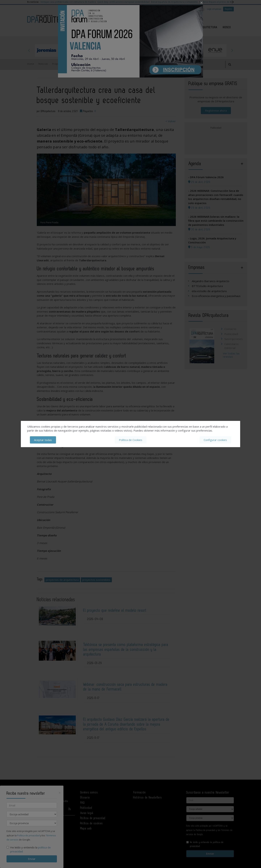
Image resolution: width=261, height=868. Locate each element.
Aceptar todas (43, 440)
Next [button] (232, 50)
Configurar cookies (215, 440)
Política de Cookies (131, 440)
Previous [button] (29, 50)
